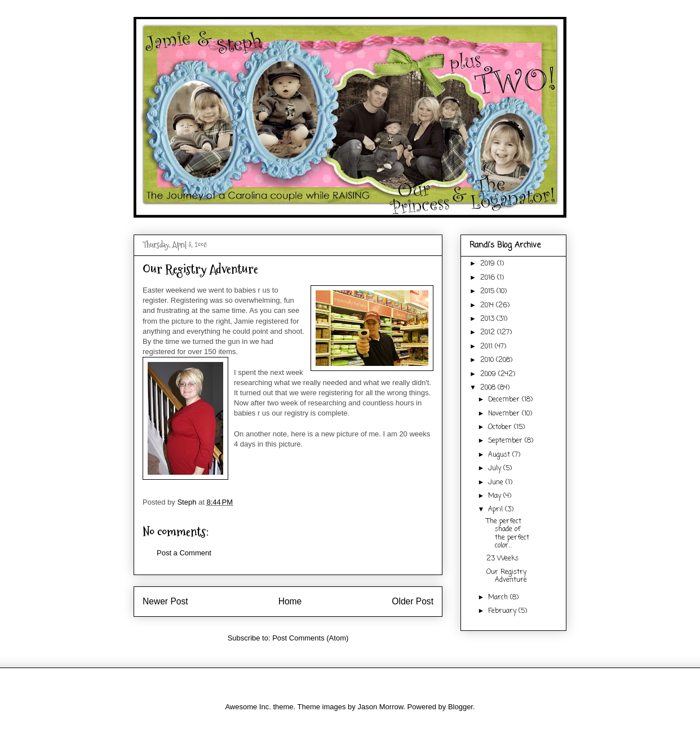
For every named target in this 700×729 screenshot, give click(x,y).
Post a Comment (184, 553)
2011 (488, 347)
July (496, 469)
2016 (489, 278)
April (497, 510)
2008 (489, 388)
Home (290, 601)
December (505, 400)
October (501, 427)
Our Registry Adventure (507, 576)
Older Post (413, 601)
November (505, 414)
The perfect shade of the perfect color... (508, 534)
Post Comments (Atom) (310, 638)
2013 (488, 319)
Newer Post (165, 601)
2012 (489, 333)
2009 (489, 374)
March (499, 598)
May (496, 496)
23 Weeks (502, 559)
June (497, 483)
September (506, 441)
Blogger (460, 707)
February (503, 611)
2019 (489, 264)
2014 (488, 306)
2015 (488, 291)
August (500, 455)
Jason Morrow (380, 707)
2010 (488, 360)
